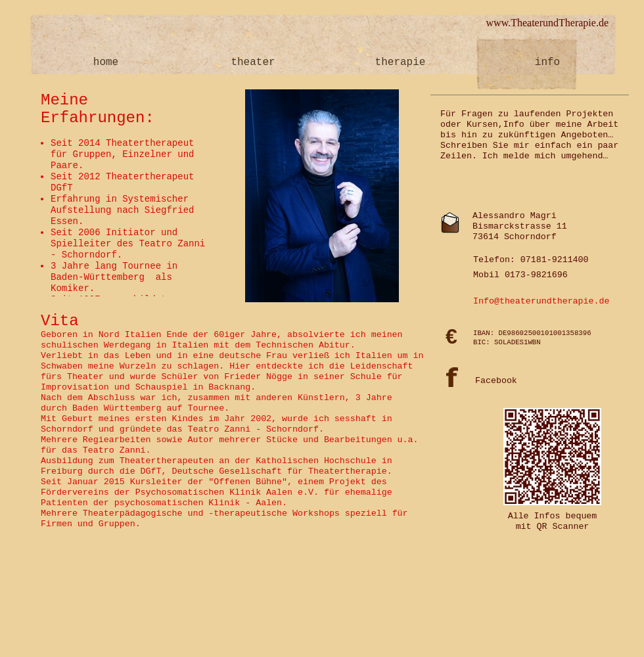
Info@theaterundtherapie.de (541, 301)
